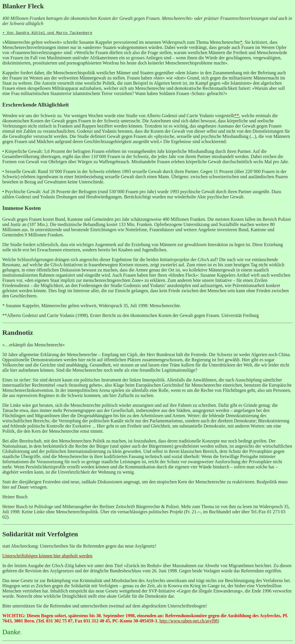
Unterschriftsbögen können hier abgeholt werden (47, 557)
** (237, 116)
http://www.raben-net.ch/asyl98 (189, 622)
